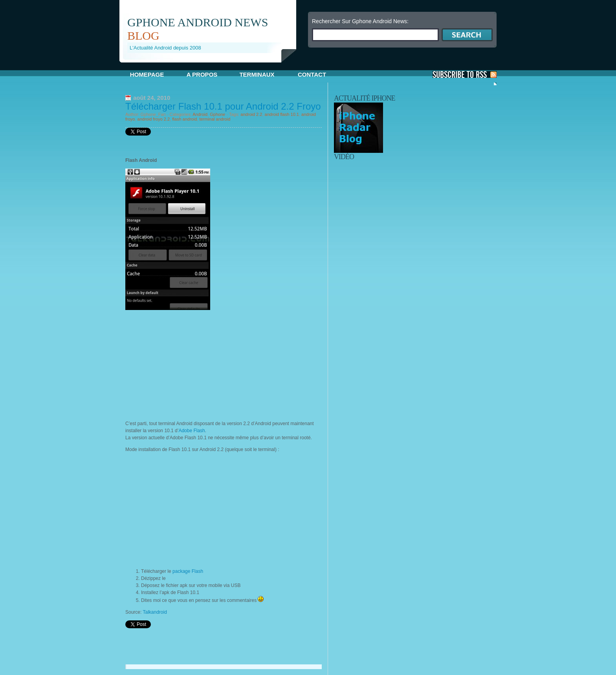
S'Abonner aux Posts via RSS (465, 74)
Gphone (217, 114)
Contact (312, 74)
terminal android (215, 119)
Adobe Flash (192, 431)
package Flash (188, 571)
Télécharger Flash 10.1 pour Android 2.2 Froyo (223, 106)
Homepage (147, 74)
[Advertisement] (211, 65)
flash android (184, 119)
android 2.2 (251, 114)
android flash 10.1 (282, 114)
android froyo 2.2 (154, 119)
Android (200, 114)
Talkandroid (155, 612)
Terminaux (257, 74)
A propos (202, 74)
